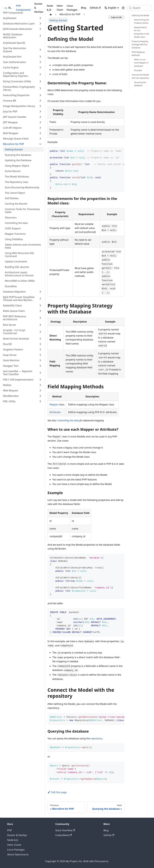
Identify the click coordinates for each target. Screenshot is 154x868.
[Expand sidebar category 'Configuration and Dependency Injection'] (40, 74)
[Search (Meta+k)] (139, 8)
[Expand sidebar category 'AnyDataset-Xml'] (40, 57)
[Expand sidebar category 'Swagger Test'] (40, 366)
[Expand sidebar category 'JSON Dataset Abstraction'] (40, 29)
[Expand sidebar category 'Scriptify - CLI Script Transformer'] (40, 332)
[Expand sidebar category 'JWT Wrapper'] (40, 122)
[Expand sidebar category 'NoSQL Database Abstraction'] (40, 36)
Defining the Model (140, 15)
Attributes (55, 412)
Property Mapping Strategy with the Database (140, 44)
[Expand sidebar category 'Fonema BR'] (40, 101)
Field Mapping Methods (138, 54)
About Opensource (18, 854)
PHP (10, 830)
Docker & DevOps (39, 8)
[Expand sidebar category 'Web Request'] (40, 390)
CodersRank (64, 835)
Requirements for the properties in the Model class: (142, 32)
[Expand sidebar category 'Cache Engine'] (40, 67)
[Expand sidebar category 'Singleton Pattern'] (40, 349)
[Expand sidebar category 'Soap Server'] (40, 355)
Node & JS (50, 8)
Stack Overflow (65, 830)
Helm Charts (14, 845)
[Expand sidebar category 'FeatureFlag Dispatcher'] (40, 95)
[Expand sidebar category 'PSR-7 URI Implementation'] (40, 380)
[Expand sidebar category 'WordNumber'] (40, 396)
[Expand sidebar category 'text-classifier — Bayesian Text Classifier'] (40, 373)
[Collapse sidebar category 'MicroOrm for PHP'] (40, 144)
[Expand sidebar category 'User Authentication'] (40, 62)
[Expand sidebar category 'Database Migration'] (40, 292)
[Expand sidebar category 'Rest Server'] (40, 325)
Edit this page (57, 792)
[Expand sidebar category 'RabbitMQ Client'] (40, 306)
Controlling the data (68, 420)
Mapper (54, 404)
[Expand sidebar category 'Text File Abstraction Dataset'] (40, 50)
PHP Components (23, 8)
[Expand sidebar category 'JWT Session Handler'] (40, 117)
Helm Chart (60, 8)
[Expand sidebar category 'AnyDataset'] (40, 18)
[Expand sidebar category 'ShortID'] (40, 344)
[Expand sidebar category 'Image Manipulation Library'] (40, 106)
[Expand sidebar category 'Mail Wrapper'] (40, 133)
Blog (84, 8)
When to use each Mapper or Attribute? (141, 63)
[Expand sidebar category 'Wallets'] (40, 385)
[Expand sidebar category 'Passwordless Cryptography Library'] (40, 88)
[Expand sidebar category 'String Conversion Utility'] (40, 81)
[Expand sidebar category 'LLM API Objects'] (40, 128)
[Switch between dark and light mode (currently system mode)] (123, 8)
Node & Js (13, 840)
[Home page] (51, 14)
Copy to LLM (116, 17)
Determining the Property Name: (142, 21)
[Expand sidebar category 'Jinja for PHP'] (40, 111)
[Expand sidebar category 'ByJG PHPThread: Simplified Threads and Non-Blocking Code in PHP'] (40, 299)
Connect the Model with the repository (140, 76)
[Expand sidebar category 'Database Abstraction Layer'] (40, 24)
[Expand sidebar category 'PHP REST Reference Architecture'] (40, 318)
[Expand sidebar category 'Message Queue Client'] (40, 139)
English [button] (110, 8)
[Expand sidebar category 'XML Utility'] (40, 401)
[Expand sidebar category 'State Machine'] (40, 360)
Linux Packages (72, 8)
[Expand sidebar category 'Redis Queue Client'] (40, 311)
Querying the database (140, 84)
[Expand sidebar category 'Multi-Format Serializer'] (40, 339)
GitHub (95, 8)
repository (96, 738)
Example (138, 70)
